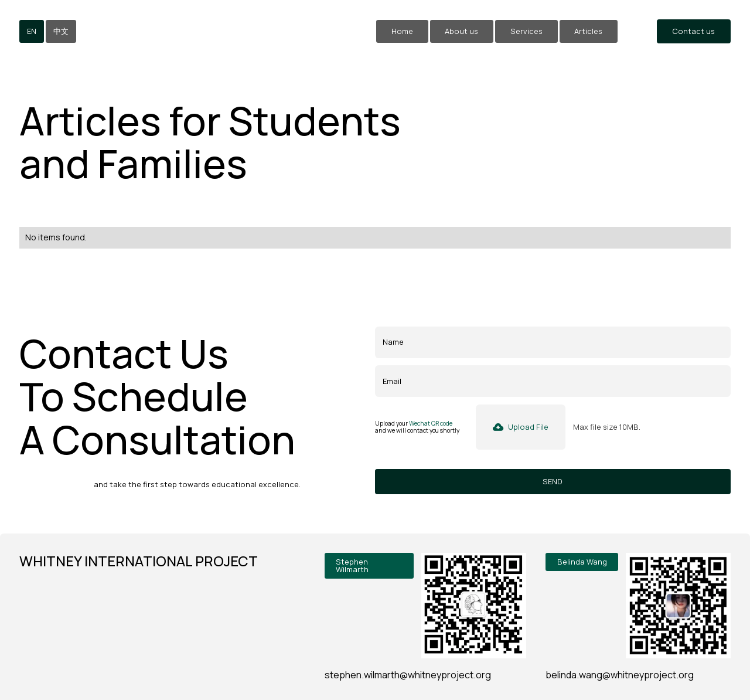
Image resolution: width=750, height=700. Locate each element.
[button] (521, 427)
